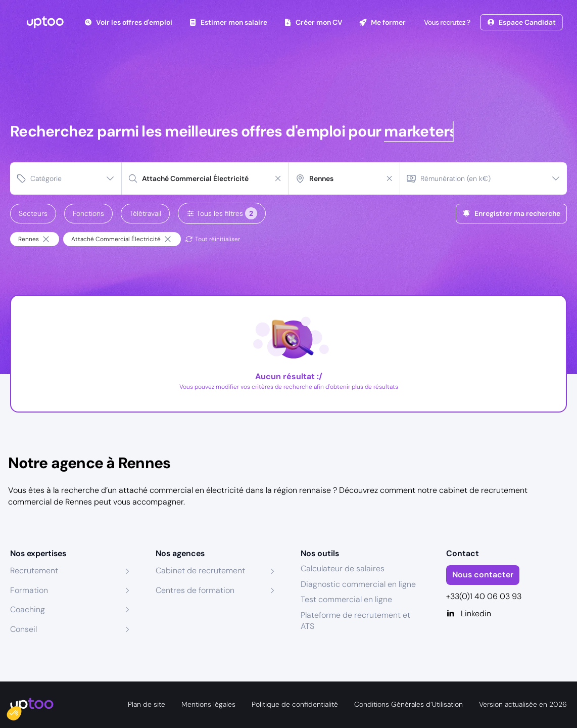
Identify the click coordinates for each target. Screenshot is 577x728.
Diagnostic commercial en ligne (358, 584)
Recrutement (34, 571)
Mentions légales (208, 704)
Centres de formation (195, 590)
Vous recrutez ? (446, 22)
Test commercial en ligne (346, 599)
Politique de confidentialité (295, 704)
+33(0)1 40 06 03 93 (484, 596)
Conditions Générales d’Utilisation (408, 704)
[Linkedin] (507, 614)
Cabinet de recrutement (200, 571)
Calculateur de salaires (343, 568)
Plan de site (147, 704)
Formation (29, 590)
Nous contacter (483, 575)
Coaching (28, 609)
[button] (21, 711)
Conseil (23, 629)
